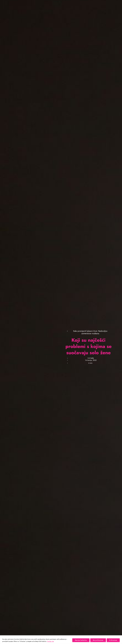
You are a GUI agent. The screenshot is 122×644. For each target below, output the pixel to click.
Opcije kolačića (81, 640)
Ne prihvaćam (98, 640)
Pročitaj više (50, 641)
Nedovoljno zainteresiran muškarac (94, 332)
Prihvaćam (113, 640)
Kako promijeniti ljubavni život (85, 331)
